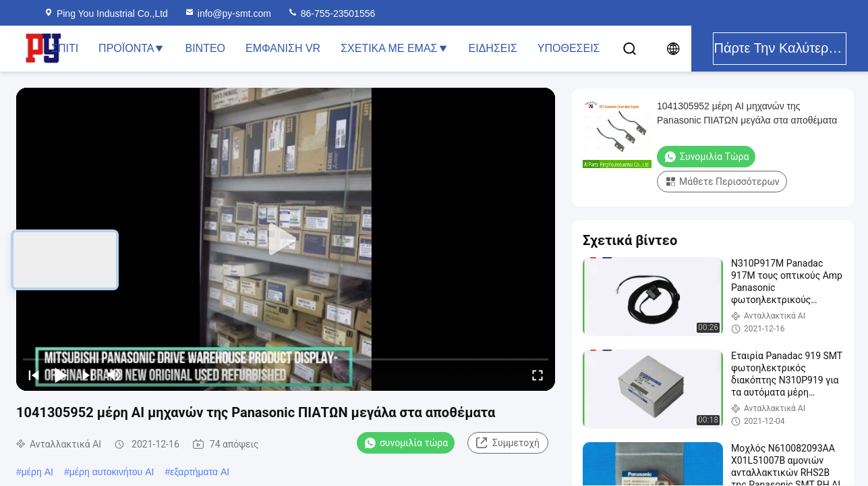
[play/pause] (61, 375)
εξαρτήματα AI (200, 472)
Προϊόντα (132, 48)
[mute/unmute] (115, 375)
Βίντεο (205, 48)
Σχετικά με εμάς (394, 48)
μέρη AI (37, 472)
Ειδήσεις (493, 48)
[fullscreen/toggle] (538, 375)
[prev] (34, 375)
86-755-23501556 (331, 13)
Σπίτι (65, 48)
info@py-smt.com (228, 13)
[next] (88, 375)
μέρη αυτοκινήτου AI (112, 472)
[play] (286, 240)
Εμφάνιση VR (283, 48)
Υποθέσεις (569, 48)
